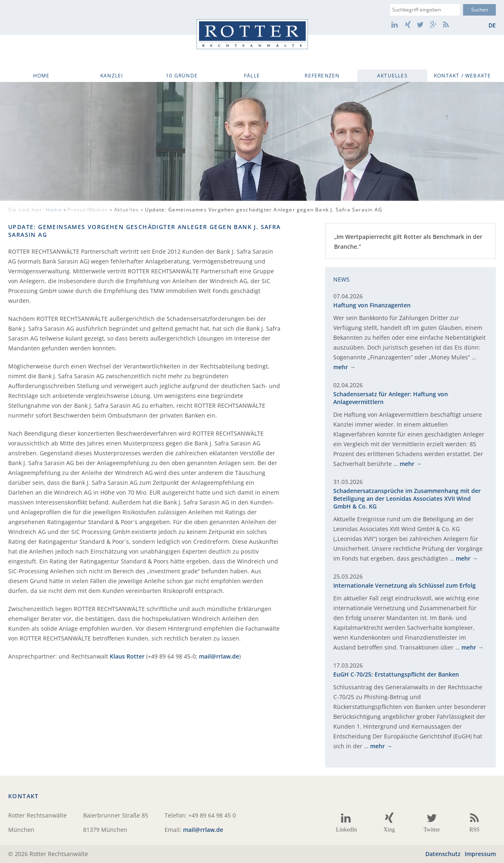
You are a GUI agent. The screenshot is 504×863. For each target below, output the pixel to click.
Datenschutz (443, 854)
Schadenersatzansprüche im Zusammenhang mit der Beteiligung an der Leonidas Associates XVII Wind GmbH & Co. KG (407, 498)
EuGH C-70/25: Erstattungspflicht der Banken (396, 674)
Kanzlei (112, 76)
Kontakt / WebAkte (462, 76)
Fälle (252, 76)
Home (42, 76)
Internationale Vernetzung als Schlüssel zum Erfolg (405, 585)
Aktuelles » (248, 210)
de (492, 25)
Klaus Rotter (127, 656)
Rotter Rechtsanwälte (252, 34)
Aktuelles (392, 76)
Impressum (480, 854)
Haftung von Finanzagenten (372, 305)
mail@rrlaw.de (219, 656)
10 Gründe (182, 76)
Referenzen (322, 76)
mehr (341, 367)
